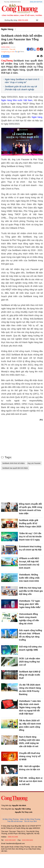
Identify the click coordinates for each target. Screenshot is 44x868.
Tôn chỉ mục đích (30, 821)
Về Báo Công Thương (11, 819)
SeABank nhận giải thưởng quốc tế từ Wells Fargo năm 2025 (30, 523)
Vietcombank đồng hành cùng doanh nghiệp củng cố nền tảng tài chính (29, 619)
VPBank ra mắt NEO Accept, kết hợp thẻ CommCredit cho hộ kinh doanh (29, 563)
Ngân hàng (7, 29)
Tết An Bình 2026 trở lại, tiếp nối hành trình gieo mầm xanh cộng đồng (30, 725)
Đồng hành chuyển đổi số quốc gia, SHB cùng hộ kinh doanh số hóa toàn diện (31, 509)
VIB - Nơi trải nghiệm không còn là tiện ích (30, 768)
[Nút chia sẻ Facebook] (19, 56)
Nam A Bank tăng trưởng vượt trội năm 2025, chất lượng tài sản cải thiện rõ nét (29, 742)
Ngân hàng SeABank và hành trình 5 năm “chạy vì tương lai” (22, 81)
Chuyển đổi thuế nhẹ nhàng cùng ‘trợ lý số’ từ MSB (30, 756)
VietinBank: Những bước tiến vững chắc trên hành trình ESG (29, 578)
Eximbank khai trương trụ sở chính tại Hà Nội (30, 548)
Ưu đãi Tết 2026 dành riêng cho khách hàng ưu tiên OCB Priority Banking (30, 690)
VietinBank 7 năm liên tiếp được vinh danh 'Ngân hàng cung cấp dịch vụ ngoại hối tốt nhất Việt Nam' (30, 707)
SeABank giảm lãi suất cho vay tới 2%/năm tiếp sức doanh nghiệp (21, 88)
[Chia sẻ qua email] (38, 56)
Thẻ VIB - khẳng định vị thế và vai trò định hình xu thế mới (31, 781)
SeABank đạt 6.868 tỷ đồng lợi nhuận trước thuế (30, 675)
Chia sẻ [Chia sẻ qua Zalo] (5, 56)
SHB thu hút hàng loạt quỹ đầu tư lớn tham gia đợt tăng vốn (31, 591)
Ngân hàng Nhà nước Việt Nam (17, 100)
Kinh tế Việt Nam (27, 15)
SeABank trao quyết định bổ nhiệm (15, 468)
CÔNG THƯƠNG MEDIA (10, 15)
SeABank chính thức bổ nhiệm (13, 463)
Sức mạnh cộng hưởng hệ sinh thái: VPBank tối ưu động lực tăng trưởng (31, 635)
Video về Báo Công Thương (30, 819)
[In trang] (41, 56)
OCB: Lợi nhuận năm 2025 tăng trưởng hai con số (30, 662)
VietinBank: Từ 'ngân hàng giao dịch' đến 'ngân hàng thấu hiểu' (30, 604)
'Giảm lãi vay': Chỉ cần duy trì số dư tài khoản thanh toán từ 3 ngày (30, 537)
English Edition (36, 2)
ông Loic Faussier (34, 463)
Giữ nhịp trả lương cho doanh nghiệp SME (30, 648)
